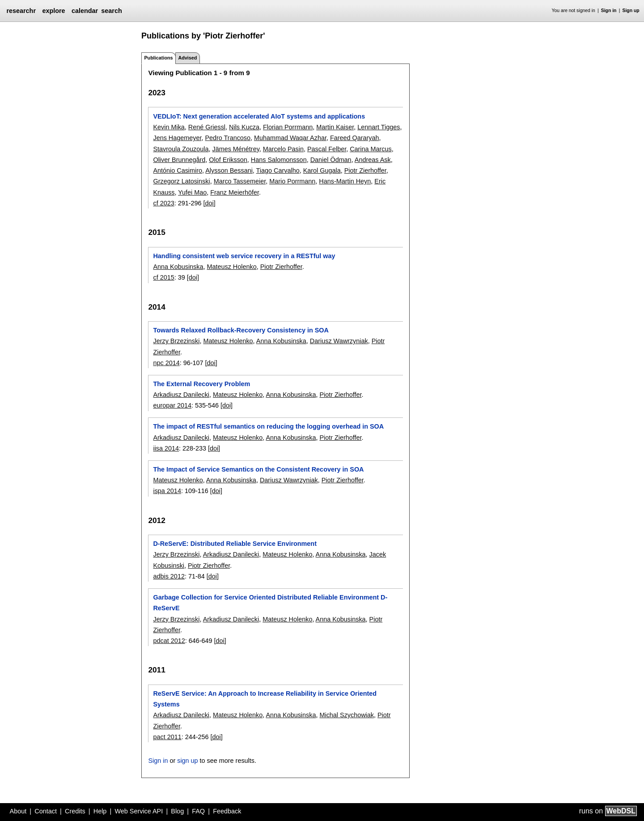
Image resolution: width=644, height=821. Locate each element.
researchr (21, 11)
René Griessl (207, 127)
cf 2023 (163, 203)
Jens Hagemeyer (177, 138)
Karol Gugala (322, 170)
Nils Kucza (244, 127)
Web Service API (139, 811)
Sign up (631, 11)
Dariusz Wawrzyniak (339, 341)
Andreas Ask (373, 160)
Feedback (227, 811)
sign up (187, 761)
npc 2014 (166, 363)
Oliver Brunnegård (179, 160)
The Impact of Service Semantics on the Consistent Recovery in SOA (258, 469)
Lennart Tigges (379, 127)
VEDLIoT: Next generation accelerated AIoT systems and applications (259, 116)
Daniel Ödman (331, 160)
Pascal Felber (327, 149)
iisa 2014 (166, 448)
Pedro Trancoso (228, 138)
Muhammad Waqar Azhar (290, 138)
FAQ (198, 811)
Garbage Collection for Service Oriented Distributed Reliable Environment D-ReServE (270, 603)
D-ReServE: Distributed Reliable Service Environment (235, 544)
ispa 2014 (167, 491)
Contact (46, 811)
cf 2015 (163, 277)
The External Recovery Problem (201, 384)
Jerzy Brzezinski (176, 341)
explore (53, 11)
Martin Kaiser (335, 127)
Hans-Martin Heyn (345, 181)
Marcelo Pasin (283, 149)
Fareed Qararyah (355, 138)
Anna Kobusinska (178, 267)
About (18, 811)
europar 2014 (172, 405)
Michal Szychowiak (347, 715)
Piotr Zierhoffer (365, 170)
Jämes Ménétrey (235, 149)
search (111, 11)
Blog (177, 811)
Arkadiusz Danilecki (181, 395)
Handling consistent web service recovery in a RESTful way (244, 256)
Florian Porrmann (288, 127)
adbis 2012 (169, 576)
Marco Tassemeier (240, 181)
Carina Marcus (371, 149)
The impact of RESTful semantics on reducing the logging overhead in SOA (268, 426)
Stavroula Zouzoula (181, 149)
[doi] (210, 203)
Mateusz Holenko (231, 267)
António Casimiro (178, 170)
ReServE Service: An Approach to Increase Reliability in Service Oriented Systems (265, 699)
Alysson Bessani (229, 170)
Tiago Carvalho (278, 170)
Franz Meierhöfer (235, 192)
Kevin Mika (169, 127)
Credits (75, 811)
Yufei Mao (192, 192)
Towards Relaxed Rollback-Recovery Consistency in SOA (241, 330)
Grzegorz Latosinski (181, 181)
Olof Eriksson (228, 160)
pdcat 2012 (169, 641)
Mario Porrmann (292, 181)
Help (100, 811)
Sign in (609, 11)
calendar (85, 11)
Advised (187, 58)
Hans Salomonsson (279, 160)
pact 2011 (167, 737)
